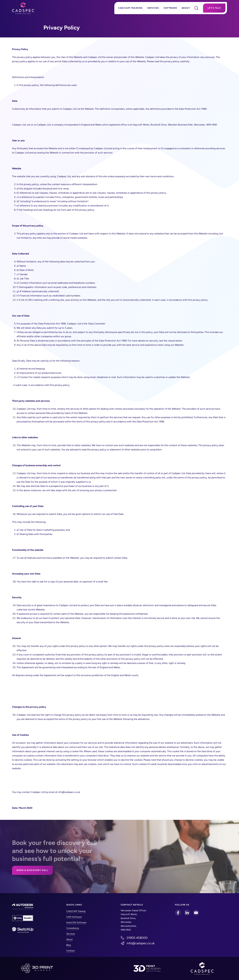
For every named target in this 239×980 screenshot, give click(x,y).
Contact (71, 951)
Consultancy (73, 928)
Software (170, 8)
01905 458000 (137, 938)
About (186, 8)
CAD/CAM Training (130, 8)
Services (153, 8)
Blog (69, 945)
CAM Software (74, 917)
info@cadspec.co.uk (141, 943)
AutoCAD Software (76, 923)
